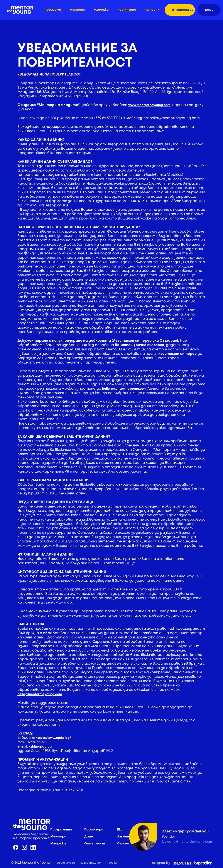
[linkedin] (33, 847)
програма (53, 10)
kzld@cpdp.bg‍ (40, 747)
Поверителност (91, 863)
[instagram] (24, 847)
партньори (127, 10)
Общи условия (67, 863)
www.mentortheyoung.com (149, 105)
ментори (78, 10)
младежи (101, 10)
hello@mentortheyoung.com (124, 389)
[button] (153, 10)
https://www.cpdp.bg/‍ (53, 738)
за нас (150, 10)
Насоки (112, 863)
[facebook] (16, 847)
